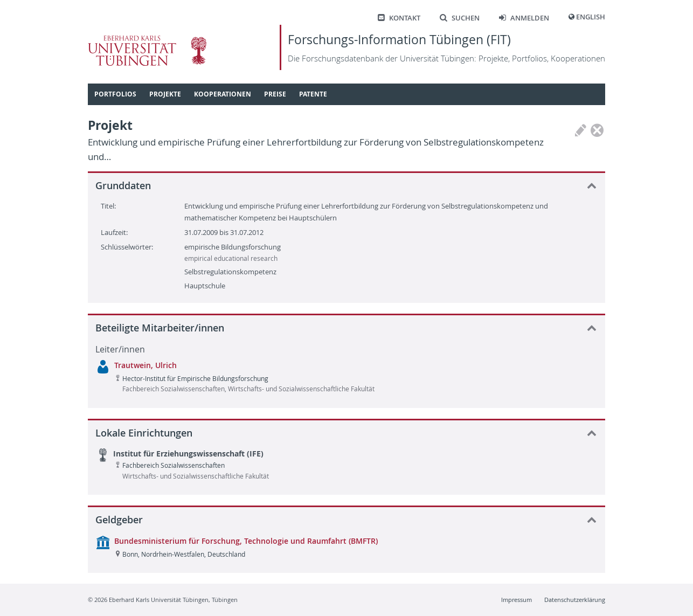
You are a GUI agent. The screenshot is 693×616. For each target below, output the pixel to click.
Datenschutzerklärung (575, 600)
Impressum (517, 600)
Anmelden (524, 18)
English (591, 17)
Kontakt (399, 18)
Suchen (460, 18)
